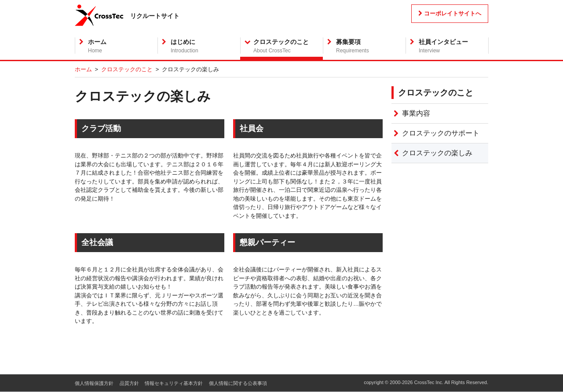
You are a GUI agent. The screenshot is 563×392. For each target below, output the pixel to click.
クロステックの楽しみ (437, 153)
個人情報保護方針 (94, 383)
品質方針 (129, 383)
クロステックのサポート (441, 133)
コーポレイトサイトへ (450, 13)
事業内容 (416, 113)
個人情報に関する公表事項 (238, 383)
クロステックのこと (127, 69)
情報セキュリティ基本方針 (174, 383)
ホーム (83, 69)
